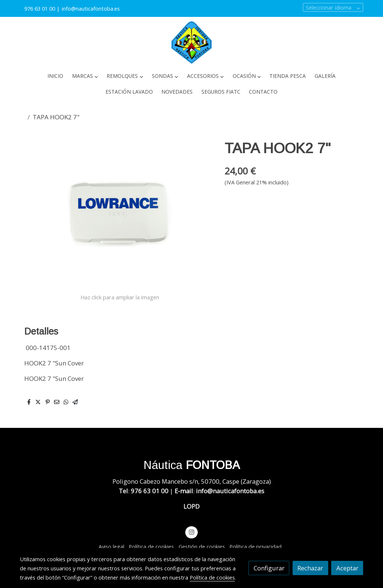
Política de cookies (151, 546)
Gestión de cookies (202, 546)
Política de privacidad (255, 546)
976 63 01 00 (40, 8)
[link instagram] (191, 532)
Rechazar (310, 568)
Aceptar (347, 568)
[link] (191, 43)
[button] (85, 76)
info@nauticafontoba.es (92, 8)
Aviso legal (111, 546)
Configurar (269, 568)
